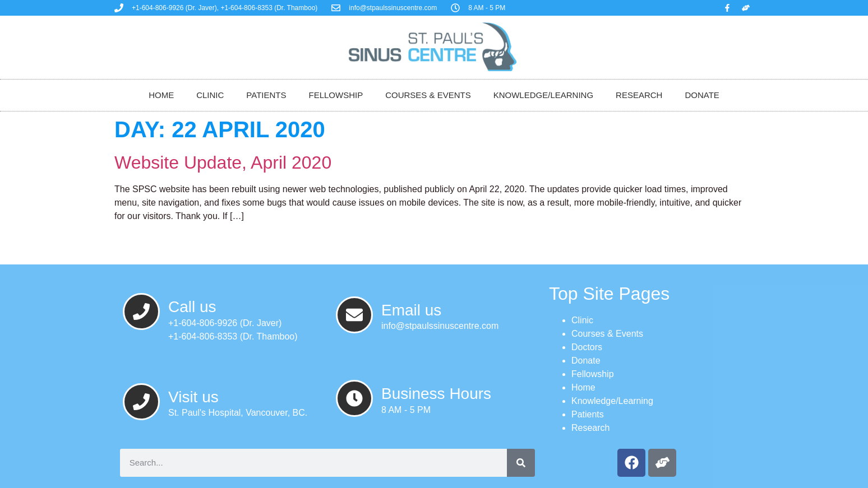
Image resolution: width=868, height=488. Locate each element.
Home (161, 95)
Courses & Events (428, 95)
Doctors (587, 347)
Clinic (210, 95)
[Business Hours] (354, 398)
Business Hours (436, 394)
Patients (266, 95)
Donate (702, 95)
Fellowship (336, 95)
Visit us (193, 397)
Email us (411, 310)
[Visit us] (141, 402)
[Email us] (354, 315)
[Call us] (141, 312)
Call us (192, 307)
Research (639, 95)
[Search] (521, 463)
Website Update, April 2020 (223, 162)
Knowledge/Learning (543, 95)
